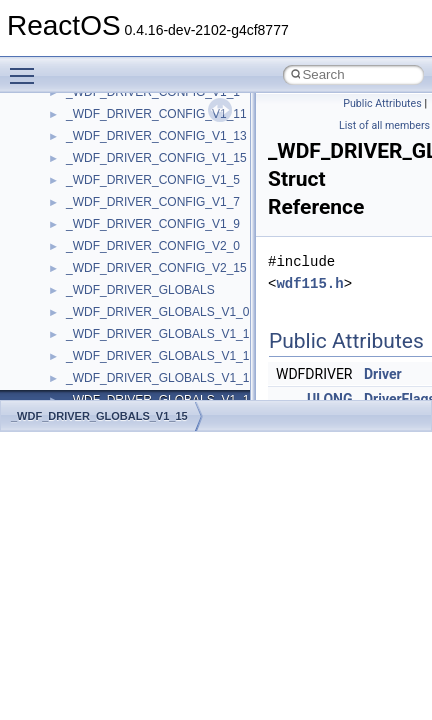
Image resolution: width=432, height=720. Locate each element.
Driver (383, 374)
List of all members (384, 125)
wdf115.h (309, 283)
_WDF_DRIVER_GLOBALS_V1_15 (99, 416)
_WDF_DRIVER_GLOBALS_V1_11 (161, 356)
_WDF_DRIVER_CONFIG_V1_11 (156, 114)
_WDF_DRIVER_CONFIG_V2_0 (153, 246)
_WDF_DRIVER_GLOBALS (140, 290)
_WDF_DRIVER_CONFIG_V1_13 (156, 136)
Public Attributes (382, 103)
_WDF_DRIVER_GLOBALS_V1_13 (161, 378)
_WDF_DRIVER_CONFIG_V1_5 (153, 180)
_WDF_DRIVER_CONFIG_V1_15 (156, 158)
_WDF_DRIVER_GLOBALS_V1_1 (157, 334)
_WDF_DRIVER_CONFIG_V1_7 (153, 202)
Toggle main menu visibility (27, 67)
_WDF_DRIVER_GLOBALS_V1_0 (157, 312)
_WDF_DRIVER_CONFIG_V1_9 (153, 224)
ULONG (329, 399)
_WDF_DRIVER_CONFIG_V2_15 (156, 268)
